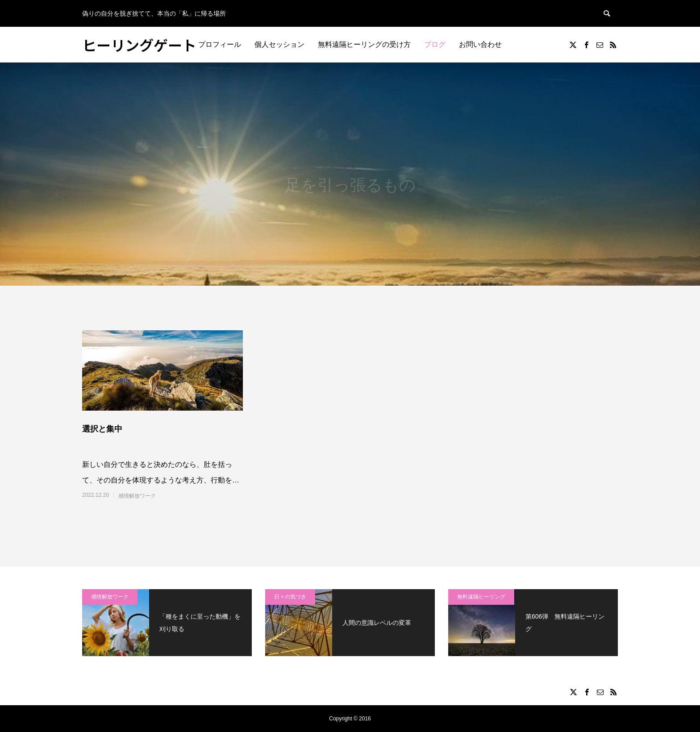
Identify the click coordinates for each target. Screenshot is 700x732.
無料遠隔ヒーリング (481, 597)
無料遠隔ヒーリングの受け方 (364, 44)
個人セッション (279, 44)
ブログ (435, 44)
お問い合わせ (480, 44)
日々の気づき (290, 597)
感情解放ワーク (137, 496)
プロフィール (220, 44)
